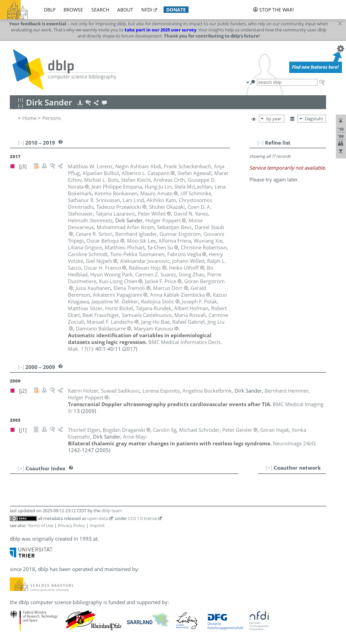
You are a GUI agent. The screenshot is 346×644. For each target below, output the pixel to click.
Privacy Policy (71, 525)
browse (73, 10)
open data (97, 518)
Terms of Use (41, 525)
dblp (50, 10)
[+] (269, 468)
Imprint (97, 525)
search (100, 10)
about (125, 10)
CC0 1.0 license (143, 518)
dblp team (112, 511)
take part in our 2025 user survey (160, 30)
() (294, 443)
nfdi (147, 10)
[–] (261, 143)
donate (176, 10)
